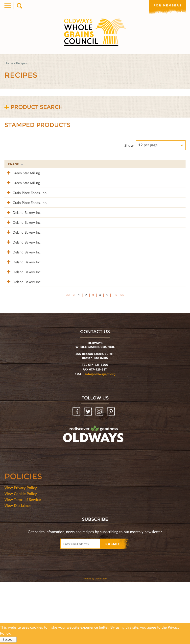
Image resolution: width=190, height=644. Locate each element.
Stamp (132, 164)
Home (9, 63)
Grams (155, 164)
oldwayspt (71, 509)
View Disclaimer (18, 568)
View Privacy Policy (21, 550)
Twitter (88, 474)
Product (56, 164)
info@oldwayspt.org (100, 436)
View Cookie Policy (21, 556)
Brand (16, 164)
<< (68, 357)
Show (129, 145)
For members (168, 5)
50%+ (176, 164)
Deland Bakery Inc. (23, 233)
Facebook (77, 474)
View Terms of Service (23, 562)
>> (122, 357)
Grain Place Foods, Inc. (22, 206)
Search (19, 6)
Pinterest (111, 474)
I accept (8, 639)
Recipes (22, 63)
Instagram (100, 474)
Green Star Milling (22, 173)
